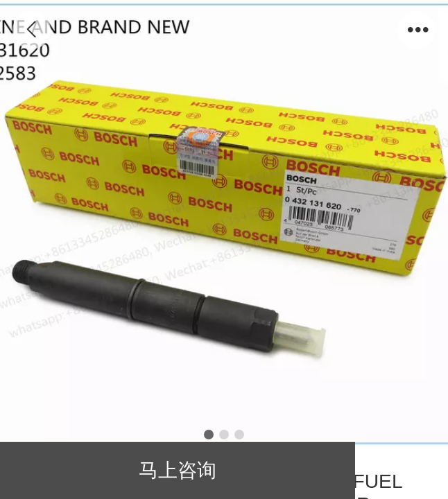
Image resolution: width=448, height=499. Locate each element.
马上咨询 (178, 470)
